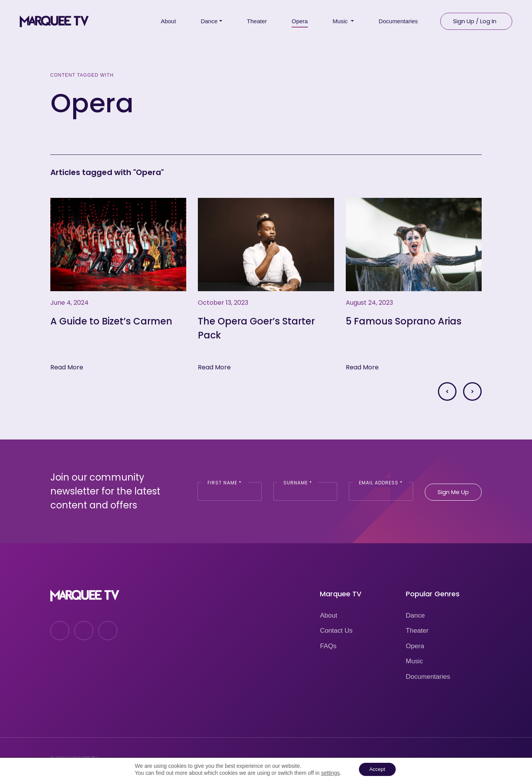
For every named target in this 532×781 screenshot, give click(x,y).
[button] (447, 391)
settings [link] (329, 772)
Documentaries (428, 677)
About (328, 615)
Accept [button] (377, 769)
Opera (415, 646)
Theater (417, 631)
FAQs (328, 646)
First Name (225, 483)
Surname (298, 483)
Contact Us (336, 631)
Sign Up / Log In (475, 20)
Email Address (381, 483)
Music (414, 661)
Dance (415, 615)
